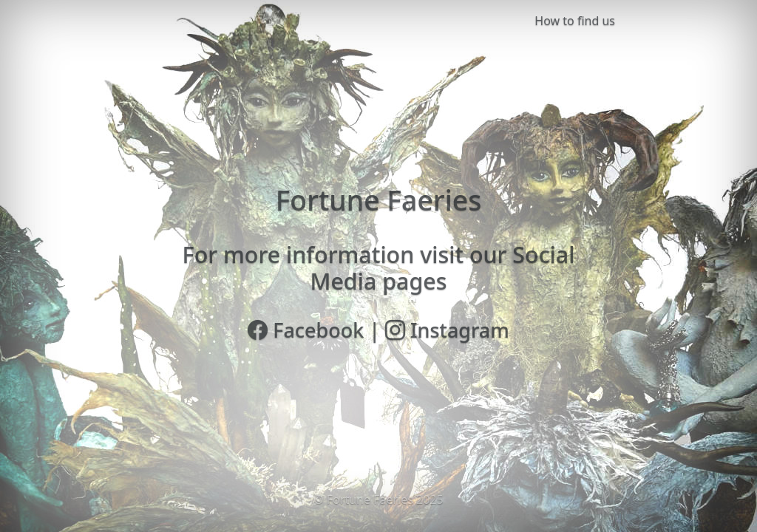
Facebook (306, 330)
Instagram (447, 330)
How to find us (575, 21)
